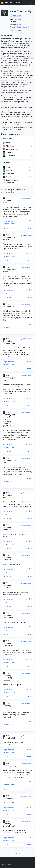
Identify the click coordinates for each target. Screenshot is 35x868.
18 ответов (28, 332)
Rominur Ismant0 (10, 149)
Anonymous (7, 708)
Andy (14, 766)
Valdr (14, 306)
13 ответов (28, 606)
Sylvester (7, 170)
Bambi (5, 203)
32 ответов (28, 260)
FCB (14, 738)
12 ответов (28, 789)
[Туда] (21, 853)
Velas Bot (8, 177)
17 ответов (28, 548)
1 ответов (29, 369)
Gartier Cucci (7, 530)
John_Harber (7, 588)
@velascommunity (23, 27)
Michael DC (8, 152)
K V (14, 798)
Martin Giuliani (8, 618)
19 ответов (28, 405)
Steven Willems (8, 645)
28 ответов (28, 228)
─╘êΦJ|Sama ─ (10, 174)
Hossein (7, 167)
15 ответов (28, 634)
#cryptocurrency (8, 221)
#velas (13, 224)
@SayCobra (8, 146)
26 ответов (28, 297)
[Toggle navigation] (31, 3)
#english (6, 224)
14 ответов (28, 757)
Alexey (5, 497)
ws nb (6, 143)
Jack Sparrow (9, 156)
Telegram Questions (11, 3)
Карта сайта (7, 865)
